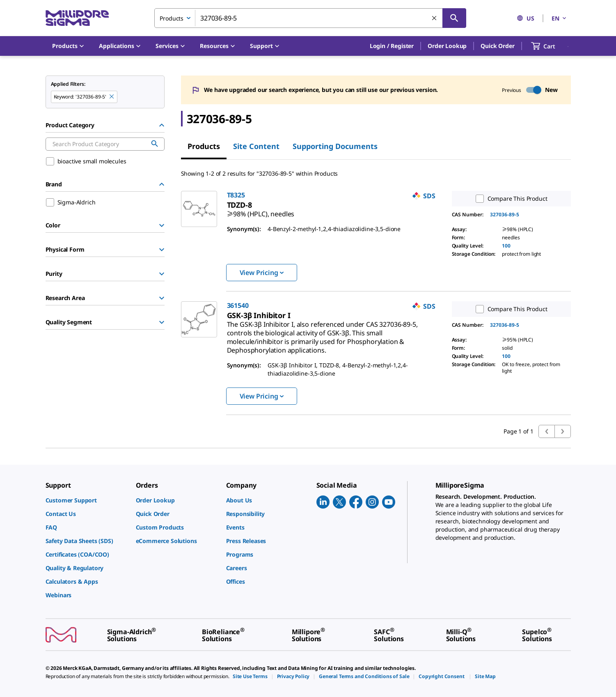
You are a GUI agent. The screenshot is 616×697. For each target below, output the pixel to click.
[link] (261, 211)
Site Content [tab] (256, 146)
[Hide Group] (162, 125)
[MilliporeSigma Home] (77, 18)
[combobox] (310, 18)
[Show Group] (162, 225)
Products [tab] (204, 146)
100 (506, 246)
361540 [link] (238, 305)
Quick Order (497, 46)
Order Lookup (447, 46)
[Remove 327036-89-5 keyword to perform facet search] (112, 97)
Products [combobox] (172, 18)
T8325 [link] (236, 195)
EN (559, 18)
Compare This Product (510, 199)
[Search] (454, 18)
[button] (392, 46)
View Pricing (262, 273)
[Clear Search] (435, 18)
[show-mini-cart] (551, 46)
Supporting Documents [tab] (335, 146)
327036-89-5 (505, 214)
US (526, 18)
